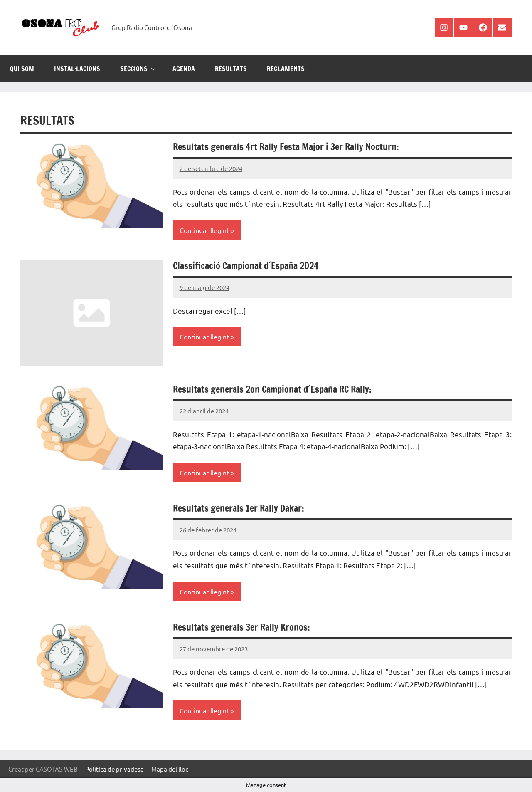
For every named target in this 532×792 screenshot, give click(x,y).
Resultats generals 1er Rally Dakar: (239, 508)
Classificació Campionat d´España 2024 (246, 266)
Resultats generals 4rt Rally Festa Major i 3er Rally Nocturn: (286, 147)
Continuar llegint (204, 230)
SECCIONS (138, 69)
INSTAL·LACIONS (77, 69)
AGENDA (184, 69)
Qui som (22, 69)
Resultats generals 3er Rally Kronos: (241, 627)
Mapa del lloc (170, 769)
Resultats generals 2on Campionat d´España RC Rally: (272, 389)
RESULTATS (231, 69)
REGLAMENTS (286, 69)
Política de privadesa (115, 769)
